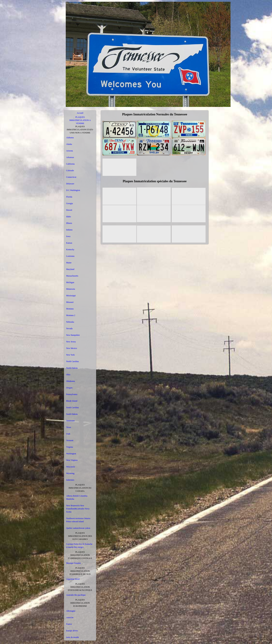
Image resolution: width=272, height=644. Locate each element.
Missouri (70, 302)
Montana (70, 309)
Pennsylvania (72, 394)
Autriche (70, 617)
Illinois (69, 223)
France (69, 624)
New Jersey (71, 342)
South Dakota (72, 414)
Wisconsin (71, 467)
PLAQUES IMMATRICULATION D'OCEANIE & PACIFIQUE (80, 587)
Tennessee (71, 421)
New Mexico (72, 348)
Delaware (70, 184)
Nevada (69, 328)
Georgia (70, 203)
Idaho (69, 217)
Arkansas (70, 157)
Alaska (69, 144)
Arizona (70, 151)
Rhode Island (72, 401)
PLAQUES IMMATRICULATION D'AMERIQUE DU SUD (80, 571)
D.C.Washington (73, 190)
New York (71, 355)
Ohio (68, 375)
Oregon (69, 388)
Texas (69, 427)
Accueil (80, 113)
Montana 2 (71, 315)
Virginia (70, 447)
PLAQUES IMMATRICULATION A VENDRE (80, 120)
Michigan (70, 282)
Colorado (70, 170)
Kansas (69, 243)
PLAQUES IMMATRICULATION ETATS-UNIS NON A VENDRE (80, 130)
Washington (71, 454)
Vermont (70, 440)
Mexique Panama (74, 563)
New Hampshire (73, 335)
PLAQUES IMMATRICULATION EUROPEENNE (80, 603)
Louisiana (70, 256)
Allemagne (71, 611)
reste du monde (73, 637)
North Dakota (72, 368)
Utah (68, 434)
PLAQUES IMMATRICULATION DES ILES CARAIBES (80, 536)
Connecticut (71, 177)
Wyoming (70, 473)
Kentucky (70, 249)
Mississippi (71, 296)
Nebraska (70, 322)
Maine (69, 263)
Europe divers (72, 631)
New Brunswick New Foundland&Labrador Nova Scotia (78, 509)
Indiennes (70, 480)
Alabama (70, 138)
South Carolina (73, 408)
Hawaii (69, 210)
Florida (69, 197)
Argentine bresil (73, 579)
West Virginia (72, 460)
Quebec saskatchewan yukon (78, 528)
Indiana (69, 230)
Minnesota (71, 289)
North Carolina (73, 361)
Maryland (70, 269)
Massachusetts (72, 276)
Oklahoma (71, 381)
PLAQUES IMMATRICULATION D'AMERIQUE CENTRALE (80, 555)
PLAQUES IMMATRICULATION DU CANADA (80, 488)
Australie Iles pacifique (76, 595)
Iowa (68, 236)
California (71, 164)
